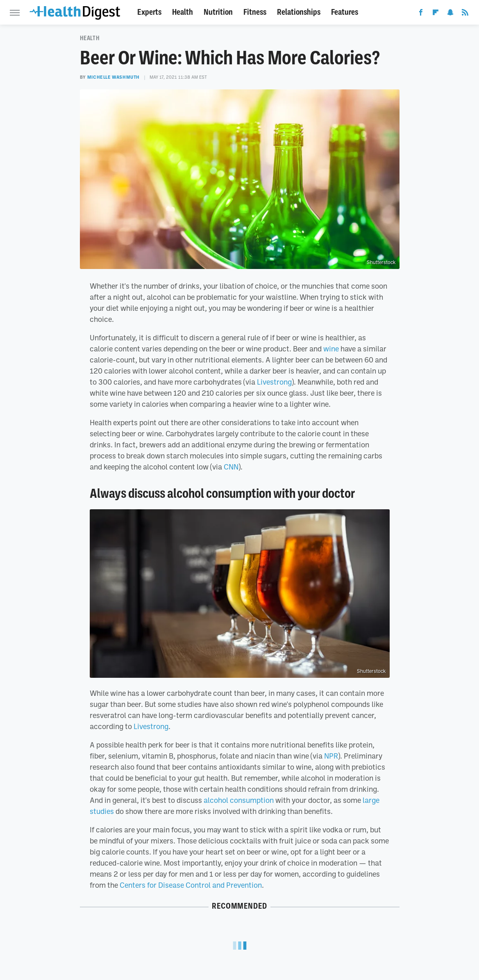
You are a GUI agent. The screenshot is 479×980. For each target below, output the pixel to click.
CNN (231, 467)
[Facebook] (421, 14)
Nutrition (218, 12)
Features (345, 12)
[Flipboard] (436, 14)
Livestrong (274, 382)
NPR (331, 756)
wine (331, 349)
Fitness (255, 12)
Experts (149, 12)
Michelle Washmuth (114, 77)
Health (183, 12)
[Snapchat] (450, 14)
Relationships (299, 12)
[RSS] (465, 14)
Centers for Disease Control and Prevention (191, 885)
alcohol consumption (239, 800)
